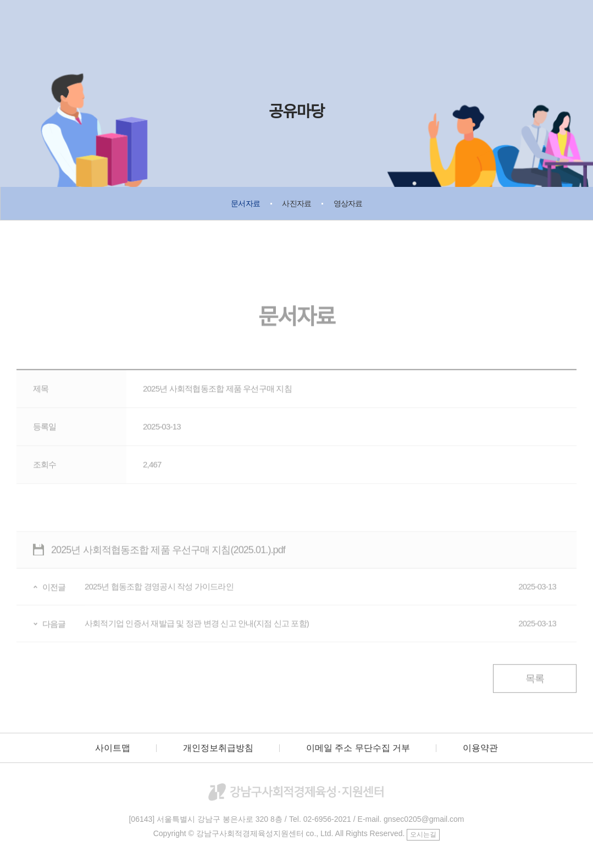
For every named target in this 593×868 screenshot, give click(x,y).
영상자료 (348, 203)
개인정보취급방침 (218, 748)
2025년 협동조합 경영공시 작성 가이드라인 (320, 593)
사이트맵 (113, 748)
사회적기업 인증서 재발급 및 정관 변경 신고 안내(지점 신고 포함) (320, 629)
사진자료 (296, 203)
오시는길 (423, 834)
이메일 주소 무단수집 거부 (358, 748)
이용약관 (480, 748)
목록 (535, 684)
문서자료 (245, 203)
